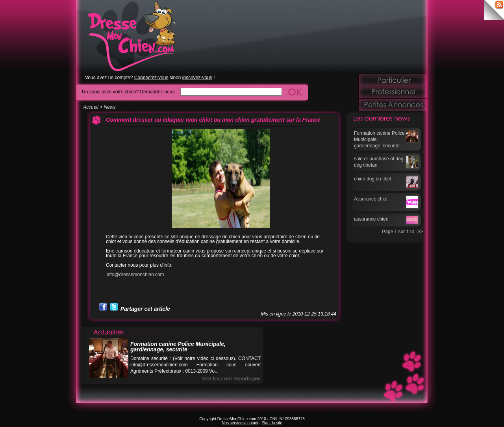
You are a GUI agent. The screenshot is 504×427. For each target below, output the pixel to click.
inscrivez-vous (197, 78)
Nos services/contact (240, 423)
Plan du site (272, 423)
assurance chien (371, 219)
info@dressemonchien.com (135, 275)
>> (420, 232)
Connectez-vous (151, 78)
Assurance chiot (371, 199)
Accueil (91, 107)
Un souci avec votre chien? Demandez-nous (128, 92)
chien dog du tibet (373, 179)
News (109, 107)
